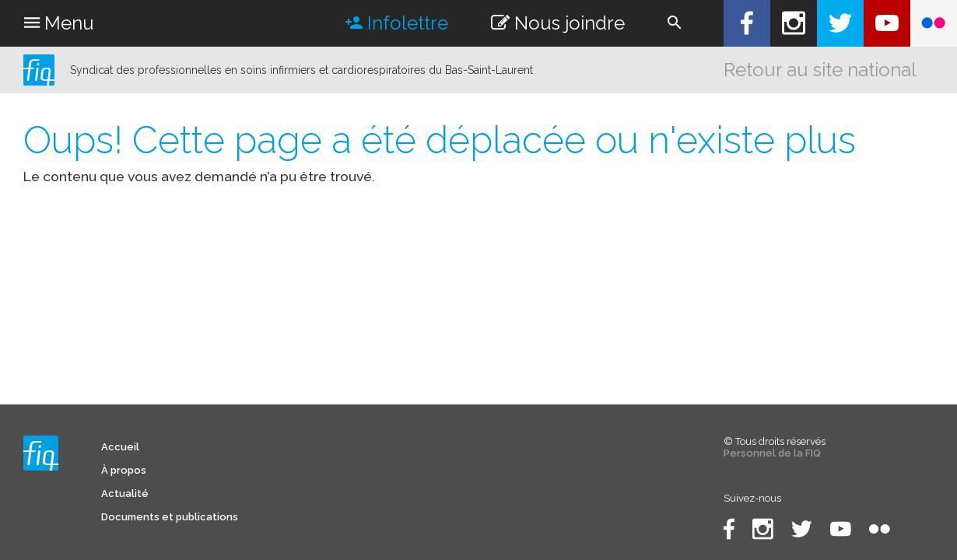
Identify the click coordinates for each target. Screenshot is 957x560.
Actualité (125, 493)
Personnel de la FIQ (772, 453)
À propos (124, 470)
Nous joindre (558, 23)
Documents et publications (170, 517)
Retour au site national (820, 70)
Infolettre (397, 23)
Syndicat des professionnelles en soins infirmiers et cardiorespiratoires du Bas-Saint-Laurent (301, 70)
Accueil (120, 447)
